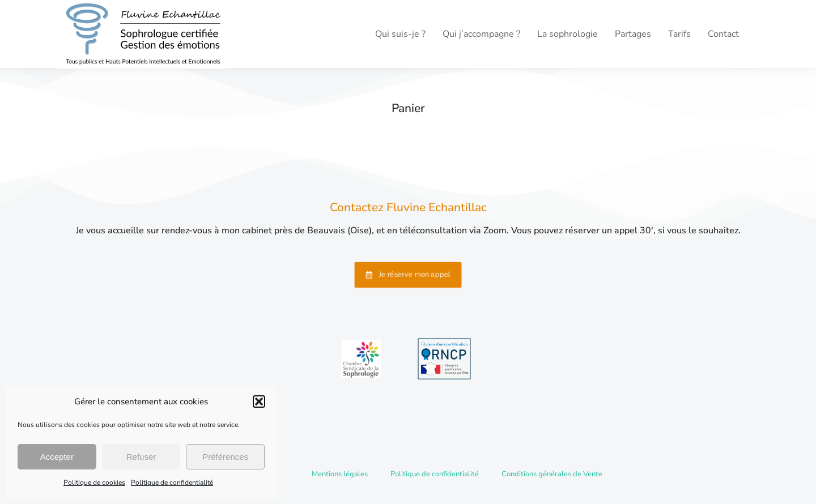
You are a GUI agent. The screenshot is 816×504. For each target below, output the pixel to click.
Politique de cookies (94, 482)
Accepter (57, 457)
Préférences (225, 457)
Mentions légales (340, 474)
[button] (259, 402)
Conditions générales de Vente (552, 474)
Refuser (141, 457)
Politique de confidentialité (172, 482)
